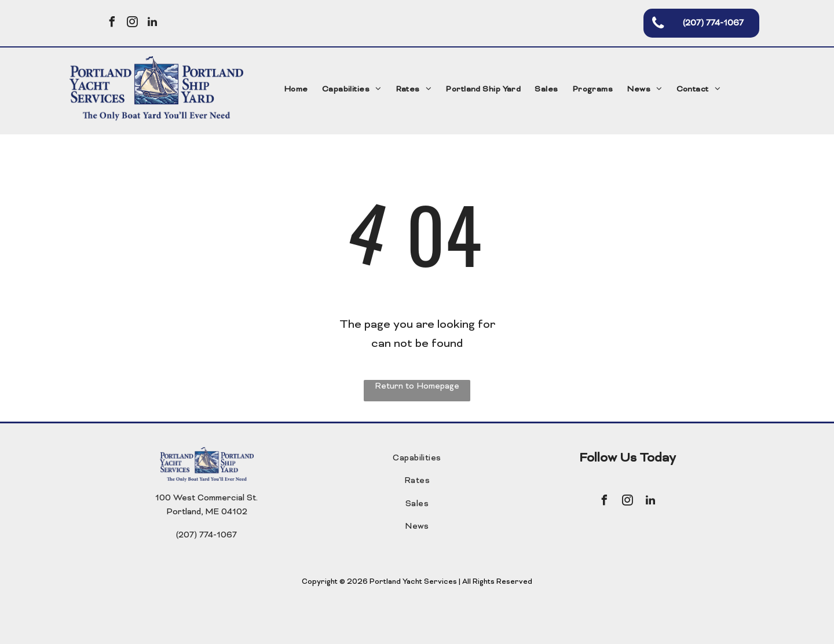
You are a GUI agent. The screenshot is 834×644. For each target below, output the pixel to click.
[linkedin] (152, 23)
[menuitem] (296, 90)
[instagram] (132, 23)
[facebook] (112, 23)
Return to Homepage (417, 387)
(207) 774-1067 (206, 535)
